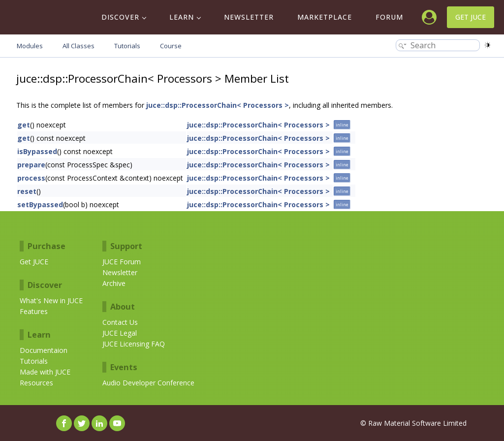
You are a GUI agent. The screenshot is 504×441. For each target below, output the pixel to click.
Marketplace (325, 17)
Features (34, 311)
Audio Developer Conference (148, 383)
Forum (389, 17)
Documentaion (44, 350)
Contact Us (120, 322)
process (31, 178)
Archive (114, 283)
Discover (120, 17)
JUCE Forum (122, 262)
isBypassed (37, 151)
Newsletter (249, 17)
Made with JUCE (45, 372)
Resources (36, 383)
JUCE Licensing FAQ (134, 344)
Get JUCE (471, 17)
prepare (31, 165)
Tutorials (34, 361)
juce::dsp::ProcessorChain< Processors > (218, 105)
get (24, 125)
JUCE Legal (120, 333)
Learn (182, 17)
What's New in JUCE (51, 300)
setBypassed (40, 205)
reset (27, 191)
